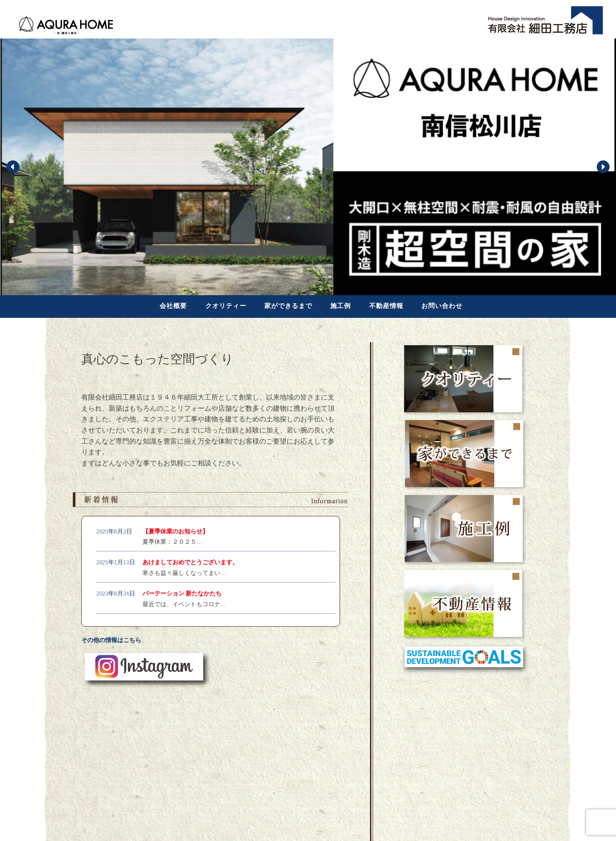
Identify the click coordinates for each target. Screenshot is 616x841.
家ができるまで (288, 306)
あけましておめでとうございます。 (190, 562)
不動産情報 (386, 306)
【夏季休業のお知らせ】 (175, 531)
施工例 (341, 306)
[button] (13, 167)
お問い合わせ (442, 306)
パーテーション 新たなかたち (182, 593)
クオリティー (226, 306)
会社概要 (173, 306)
